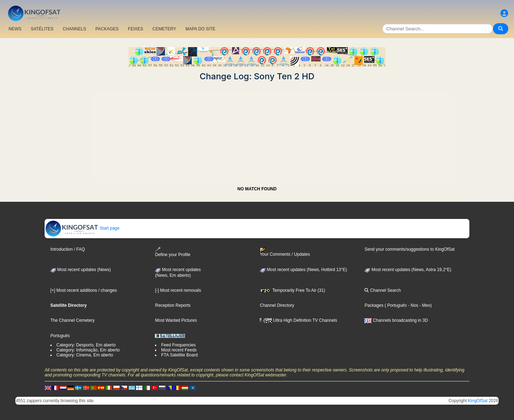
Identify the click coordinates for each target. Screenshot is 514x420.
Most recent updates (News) (80, 270)
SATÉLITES (42, 29)
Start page (82, 228)
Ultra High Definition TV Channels (299, 320)
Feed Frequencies (178, 345)
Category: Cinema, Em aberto (85, 355)
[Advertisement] (257, 131)
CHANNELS (74, 29)
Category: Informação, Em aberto (88, 350)
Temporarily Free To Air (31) (293, 290)
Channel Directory (277, 305)
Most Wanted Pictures (176, 320)
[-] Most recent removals (178, 290)
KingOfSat (478, 401)
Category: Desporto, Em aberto (86, 345)
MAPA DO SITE (200, 29)
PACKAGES (107, 29)
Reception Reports (173, 305)
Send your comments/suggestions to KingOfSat (409, 249)
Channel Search (382, 290)
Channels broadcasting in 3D (396, 320)
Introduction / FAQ (68, 249)
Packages (374, 305)
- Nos (413, 305)
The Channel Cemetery (72, 320)
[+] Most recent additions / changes (84, 290)
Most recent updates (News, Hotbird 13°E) (303, 270)
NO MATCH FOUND (257, 189)
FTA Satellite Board (179, 355)
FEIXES (135, 29)
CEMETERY (164, 29)
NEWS (15, 29)
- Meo (424, 305)
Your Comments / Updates (285, 252)
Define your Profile (173, 252)
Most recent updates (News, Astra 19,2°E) (408, 270)
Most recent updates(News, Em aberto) (178, 272)
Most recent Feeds (179, 350)
